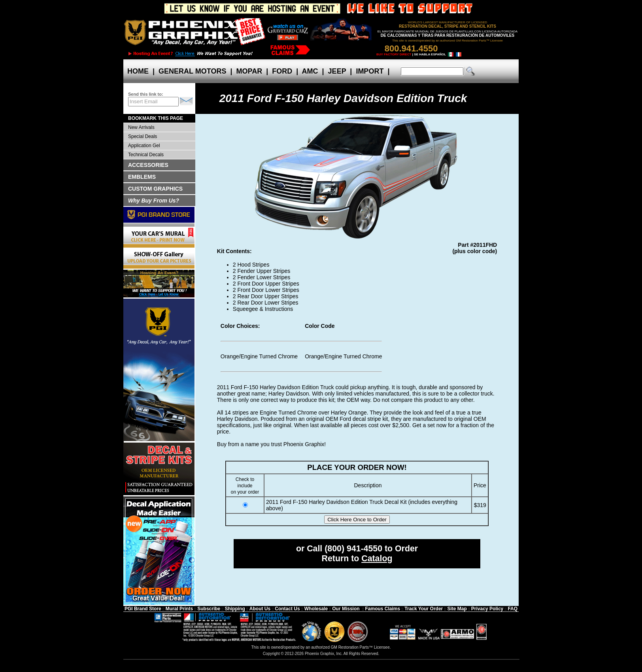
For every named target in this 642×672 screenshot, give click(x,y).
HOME (138, 71)
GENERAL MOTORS (192, 71)
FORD (282, 71)
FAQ (513, 609)
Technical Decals (146, 155)
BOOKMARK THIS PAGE (156, 118)
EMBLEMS (142, 177)
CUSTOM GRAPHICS (155, 189)
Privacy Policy (487, 609)
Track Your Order (424, 609)
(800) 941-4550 (353, 549)
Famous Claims (383, 609)
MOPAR (249, 71)
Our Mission (346, 609)
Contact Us (287, 609)
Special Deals (143, 136)
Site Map (457, 609)
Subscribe (209, 609)
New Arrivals (141, 127)
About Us (260, 609)
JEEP (337, 71)
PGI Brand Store (143, 609)
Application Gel (144, 146)
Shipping (235, 609)
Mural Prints (179, 609)
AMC (310, 71)
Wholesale (316, 609)
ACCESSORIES (148, 165)
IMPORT (370, 71)
